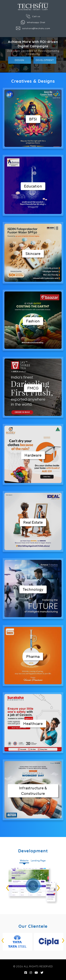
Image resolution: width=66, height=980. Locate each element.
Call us (33, 16)
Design (19, 60)
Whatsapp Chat (33, 22)
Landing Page (38, 861)
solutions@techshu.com (33, 28)
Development (45, 60)
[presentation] (8, 886)
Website (24, 861)
